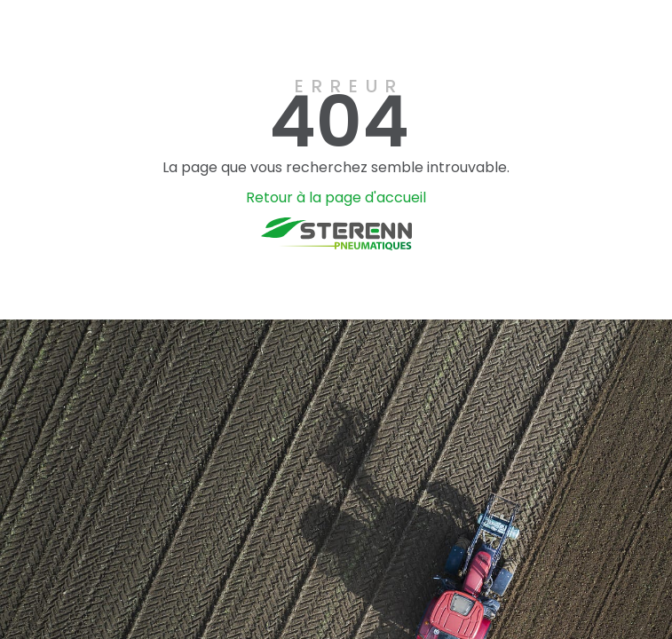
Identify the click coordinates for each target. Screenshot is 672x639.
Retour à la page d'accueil (336, 197)
